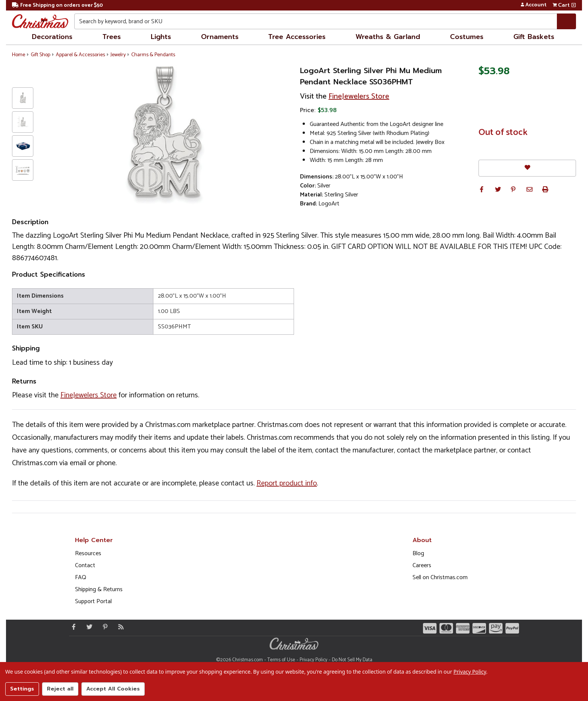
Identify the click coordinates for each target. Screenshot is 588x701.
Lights (161, 37)
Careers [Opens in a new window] (422, 565)
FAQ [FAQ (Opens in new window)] (81, 577)
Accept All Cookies (113, 689)
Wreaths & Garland (388, 37)
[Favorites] (527, 168)
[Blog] (119, 627)
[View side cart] (574, 5)
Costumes (467, 37)
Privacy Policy (313, 660)
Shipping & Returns (99, 589)
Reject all (60, 689)
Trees (112, 37)
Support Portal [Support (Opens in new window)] (93, 601)
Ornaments (220, 37)
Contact (85, 565)
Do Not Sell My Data (352, 660)
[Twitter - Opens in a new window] (88, 627)
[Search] (566, 21)
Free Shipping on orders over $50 (57, 5)
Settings (22, 689)
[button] (481, 189)
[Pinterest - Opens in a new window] (103, 627)
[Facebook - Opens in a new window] (72, 627)
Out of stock (503, 133)
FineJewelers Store (359, 97)
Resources (88, 553)
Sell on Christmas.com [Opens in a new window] (440, 577)
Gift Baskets (534, 37)
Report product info (287, 483)
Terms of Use (281, 660)
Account (533, 5)
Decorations (52, 37)
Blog (418, 553)
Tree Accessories (297, 37)
